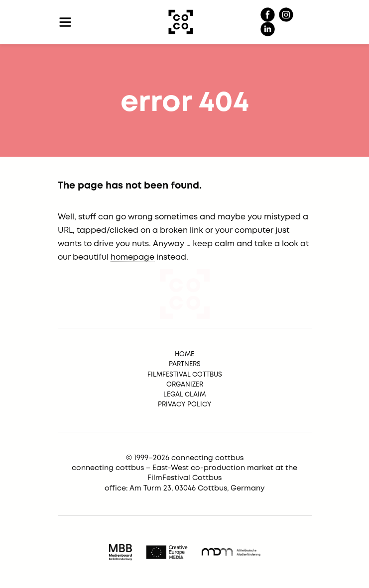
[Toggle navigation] (65, 22)
